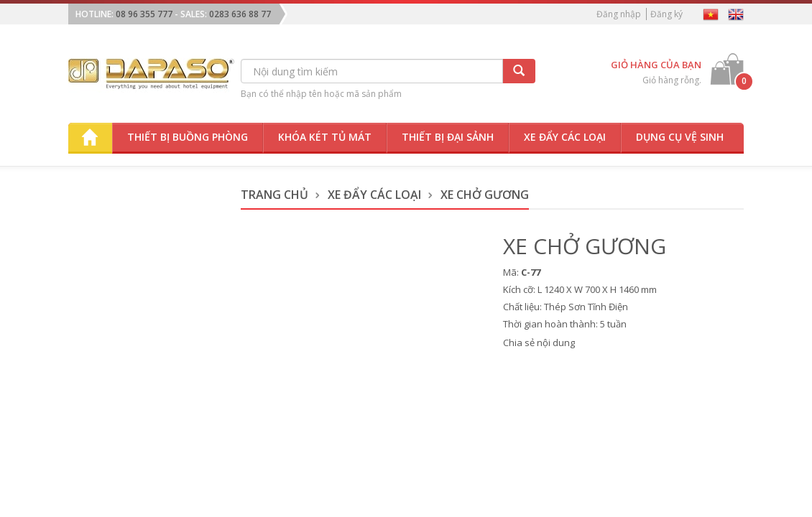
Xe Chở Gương (485, 195)
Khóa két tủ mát (325, 137)
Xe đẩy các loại (565, 137)
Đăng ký (666, 14)
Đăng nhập (619, 14)
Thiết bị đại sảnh (448, 137)
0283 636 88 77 (240, 14)
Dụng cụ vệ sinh (680, 137)
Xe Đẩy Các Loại (374, 195)
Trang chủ (274, 195)
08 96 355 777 (144, 14)
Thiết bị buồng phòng (188, 137)
